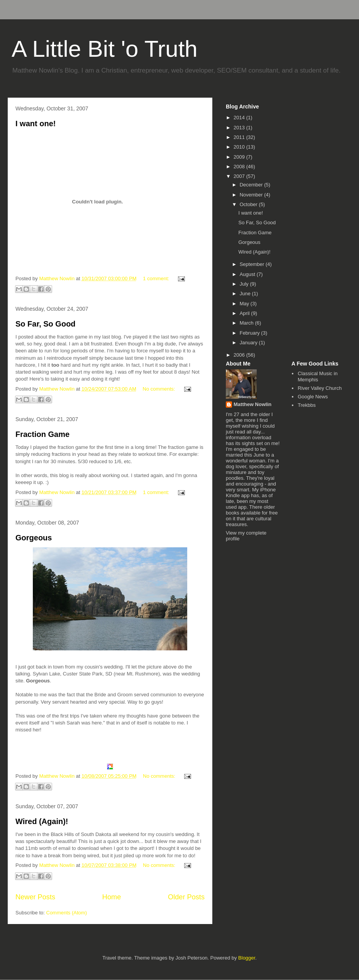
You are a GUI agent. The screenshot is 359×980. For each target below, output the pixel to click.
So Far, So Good (46, 324)
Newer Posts (35, 897)
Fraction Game (42, 434)
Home (112, 897)
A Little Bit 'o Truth (105, 49)
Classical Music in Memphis (318, 377)
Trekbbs (307, 405)
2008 (240, 167)
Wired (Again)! (42, 821)
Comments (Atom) (67, 913)
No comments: (160, 389)
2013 (240, 128)
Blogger (247, 958)
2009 (240, 157)
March (247, 323)
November (252, 195)
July (245, 284)
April (246, 313)
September (253, 264)
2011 (240, 137)
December (252, 185)
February (251, 333)
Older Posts (186, 897)
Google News (313, 397)
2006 (240, 355)
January (249, 343)
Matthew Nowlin (252, 404)
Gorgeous (34, 538)
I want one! (36, 124)
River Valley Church (320, 388)
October (249, 204)
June (246, 294)
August (248, 274)
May (245, 304)
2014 (240, 118)
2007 (240, 176)
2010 (240, 147)
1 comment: (157, 278)
